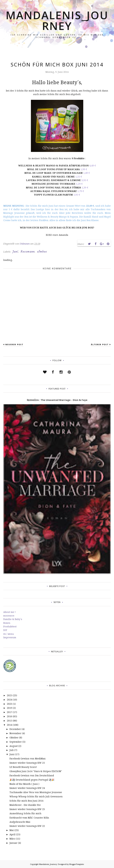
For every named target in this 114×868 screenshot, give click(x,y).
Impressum (10, 637)
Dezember (15, 729)
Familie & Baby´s (13, 619)
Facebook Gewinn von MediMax (27, 759)
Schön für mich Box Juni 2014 (26, 801)
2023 (9, 704)
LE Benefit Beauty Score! (23, 767)
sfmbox (42, 252)
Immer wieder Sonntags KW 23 (27, 809)
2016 (9, 716)
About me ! (9, 612)
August (14, 746)
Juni (15, 252)
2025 (9, 695)
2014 (9, 725)
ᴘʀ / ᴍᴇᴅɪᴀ (9, 634)
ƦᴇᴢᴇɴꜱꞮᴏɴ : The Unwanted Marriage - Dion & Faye (57, 400)
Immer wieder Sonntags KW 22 (27, 826)
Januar (13, 843)
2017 (9, 712)
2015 (9, 721)
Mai (12, 830)
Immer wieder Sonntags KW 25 (27, 763)
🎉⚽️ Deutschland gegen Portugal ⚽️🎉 (32, 780)
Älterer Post (100, 344)
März (12, 839)
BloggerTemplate (77, 864)
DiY (5, 630)
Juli (12, 750)
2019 (9, 708)
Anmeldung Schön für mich (25, 813)
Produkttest (10, 626)
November (15, 733)
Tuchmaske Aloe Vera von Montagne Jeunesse (36, 792)
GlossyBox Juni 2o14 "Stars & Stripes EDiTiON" (36, 771)
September (16, 742)
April (12, 834)
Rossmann (28, 252)
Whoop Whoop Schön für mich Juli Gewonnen (36, 796)
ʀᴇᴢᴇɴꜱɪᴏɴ (9, 616)
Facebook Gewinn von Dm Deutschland (32, 775)
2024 (9, 700)
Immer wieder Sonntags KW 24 (27, 788)
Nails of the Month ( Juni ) (24, 784)
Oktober (14, 737)
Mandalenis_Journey (57, 20)
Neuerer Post (14, 344)
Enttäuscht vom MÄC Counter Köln (29, 818)
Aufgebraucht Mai (20, 822)
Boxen (7, 623)
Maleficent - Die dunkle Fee (25, 805)
